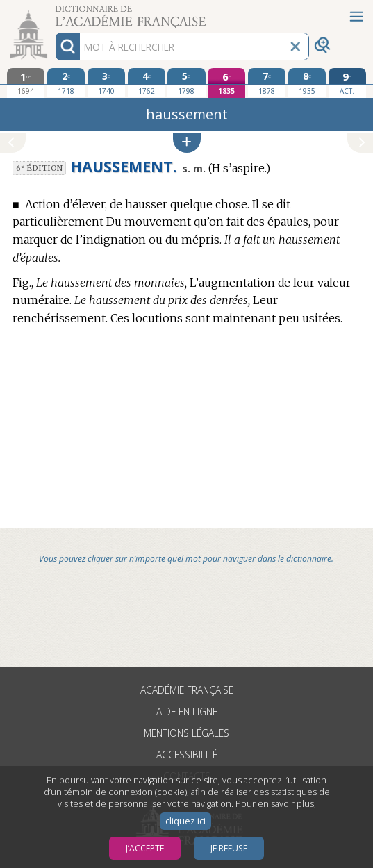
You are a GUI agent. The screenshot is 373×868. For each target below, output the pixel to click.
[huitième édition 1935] (307, 83)
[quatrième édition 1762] (147, 83)
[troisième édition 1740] (106, 83)
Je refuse (229, 848)
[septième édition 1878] (267, 83)
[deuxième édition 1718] (66, 83)
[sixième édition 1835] (226, 83)
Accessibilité (187, 754)
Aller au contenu (54, 12)
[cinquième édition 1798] (186, 83)
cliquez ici (185, 821)
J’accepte (145, 848)
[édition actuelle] (347, 83)
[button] (187, 143)
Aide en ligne (187, 711)
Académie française (187, 690)
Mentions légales (186, 733)
